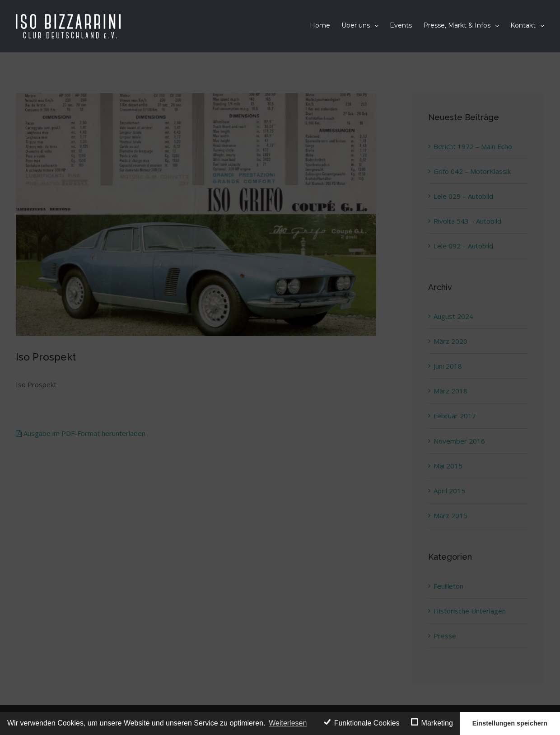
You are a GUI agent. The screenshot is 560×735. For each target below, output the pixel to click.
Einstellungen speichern (510, 723)
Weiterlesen (288, 723)
